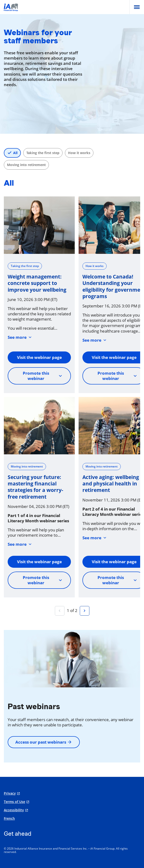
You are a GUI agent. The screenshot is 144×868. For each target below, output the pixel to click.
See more (20, 337)
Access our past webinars (44, 742)
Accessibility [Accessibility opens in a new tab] (14, 810)
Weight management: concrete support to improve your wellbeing (37, 283)
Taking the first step (43, 153)
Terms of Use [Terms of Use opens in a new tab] (14, 802)
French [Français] (9, 818)
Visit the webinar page (39, 357)
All (15, 153)
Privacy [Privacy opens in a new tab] (10, 793)
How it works (79, 153)
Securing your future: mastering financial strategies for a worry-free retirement (35, 487)
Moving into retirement (26, 165)
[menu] (137, 7)
